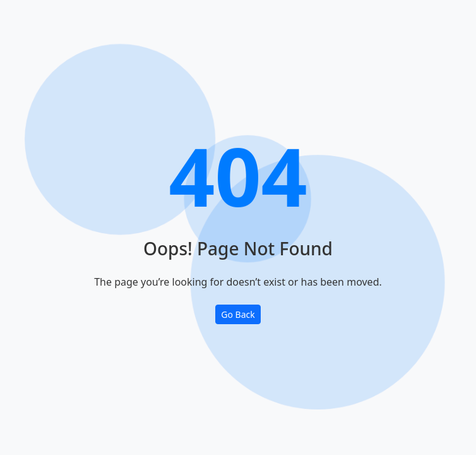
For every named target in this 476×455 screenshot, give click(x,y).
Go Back (238, 314)
